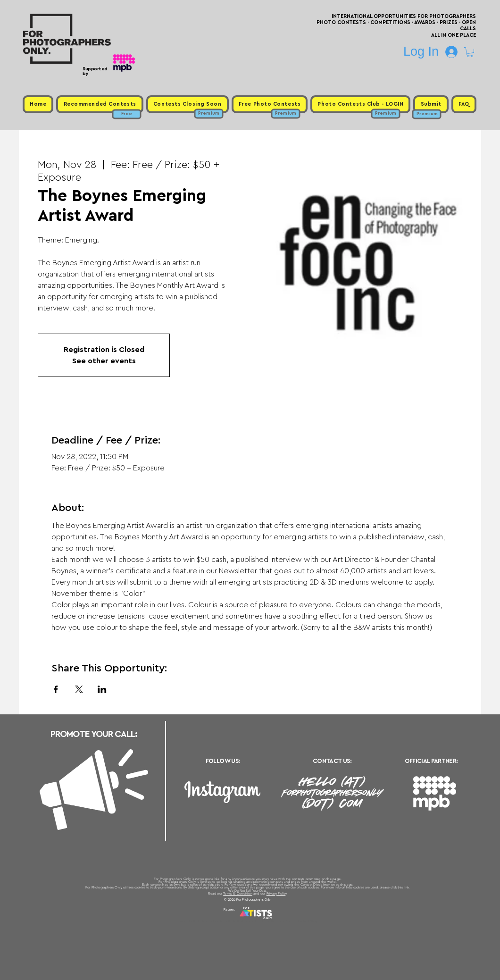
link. (407, 887)
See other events (104, 361)
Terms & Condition (238, 893)
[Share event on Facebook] (56, 689)
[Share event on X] (79, 689)
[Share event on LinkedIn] (102, 689)
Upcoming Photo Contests (197, 921)
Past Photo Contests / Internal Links (281, 921)
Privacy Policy (277, 893)
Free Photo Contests (235, 921)
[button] (470, 52)
